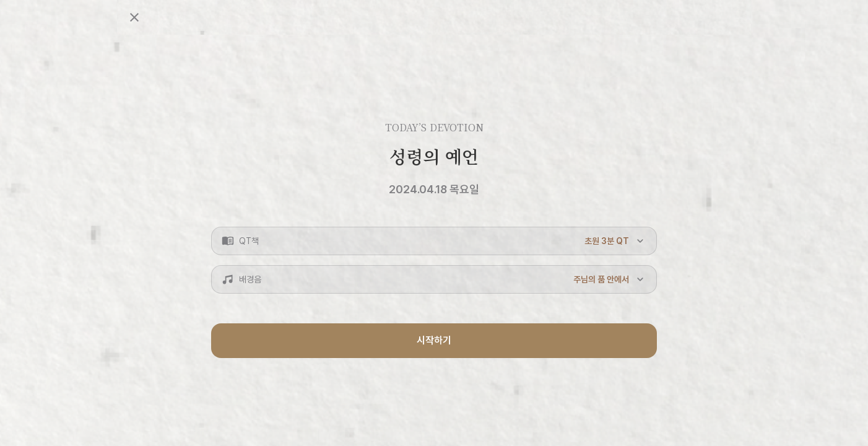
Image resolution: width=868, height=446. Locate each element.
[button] (434, 241)
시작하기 (434, 340)
